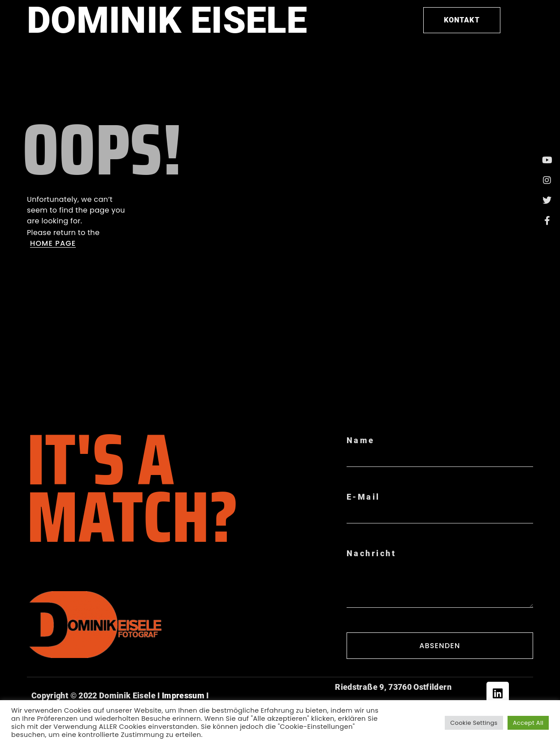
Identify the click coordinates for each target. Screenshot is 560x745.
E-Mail (363, 497)
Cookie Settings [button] (474, 723)
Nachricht (371, 553)
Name (361, 440)
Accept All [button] (528, 723)
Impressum (182, 695)
